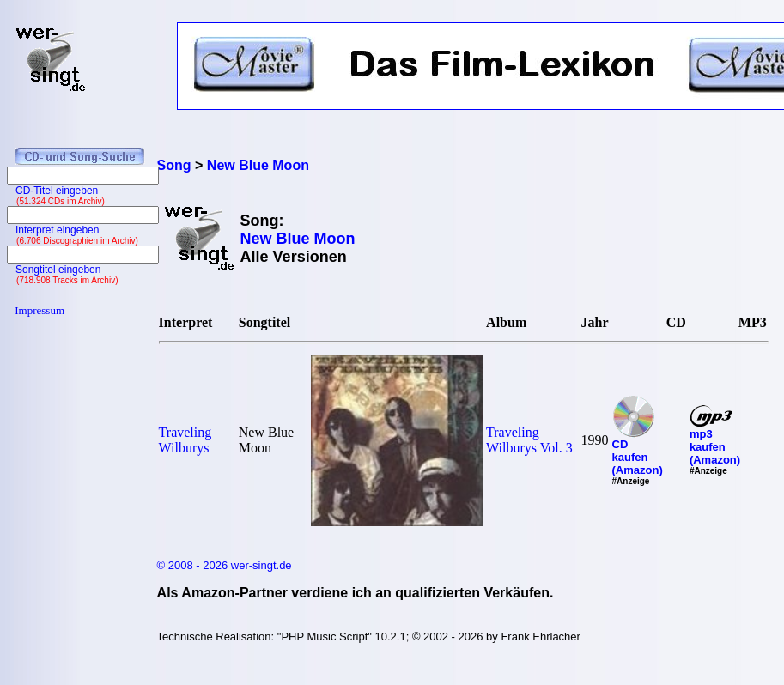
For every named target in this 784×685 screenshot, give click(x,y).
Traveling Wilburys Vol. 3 (529, 440)
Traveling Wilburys (185, 440)
